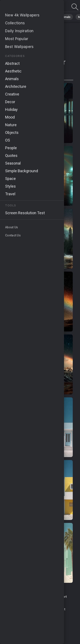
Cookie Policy (41, 609)
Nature (30, 17)
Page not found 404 (26, 7)
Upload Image (30, 601)
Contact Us (47, 597)
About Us (49, 601)
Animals (65, 17)
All (16, 17)
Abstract (47, 17)
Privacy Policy (20, 609)
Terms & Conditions (23, 597)
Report (62, 597)
